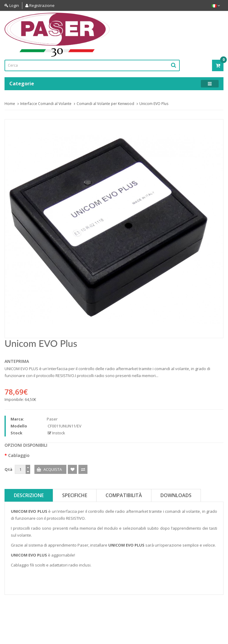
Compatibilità (124, 495)
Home (10, 104)
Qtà (8, 469)
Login (12, 5)
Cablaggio (19, 455)
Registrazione (40, 5)
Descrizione (29, 495)
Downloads (176, 495)
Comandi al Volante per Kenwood (105, 104)
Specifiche (75, 495)
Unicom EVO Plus (154, 104)
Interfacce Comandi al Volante (46, 104)
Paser (52, 419)
